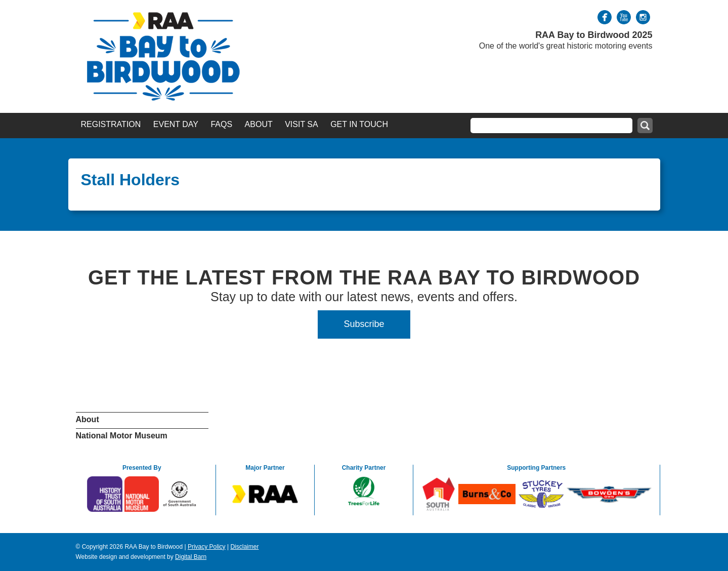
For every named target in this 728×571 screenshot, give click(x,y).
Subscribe (364, 324)
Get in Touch (359, 124)
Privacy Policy (207, 547)
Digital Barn (191, 557)
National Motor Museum (122, 436)
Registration (111, 124)
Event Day (176, 124)
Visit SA (302, 124)
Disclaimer (244, 547)
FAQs (221, 124)
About (259, 124)
